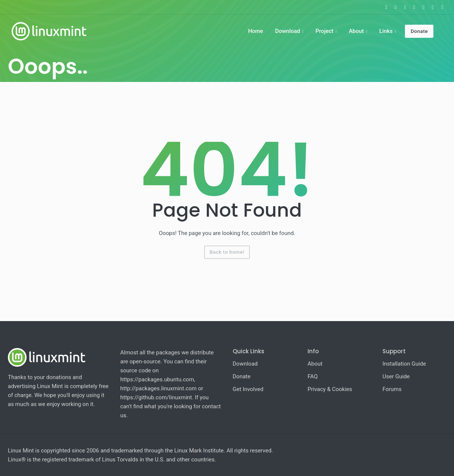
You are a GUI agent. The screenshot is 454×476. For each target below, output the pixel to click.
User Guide (396, 376)
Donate (419, 31)
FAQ (313, 376)
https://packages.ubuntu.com (157, 379)
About (356, 31)
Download (287, 31)
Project (324, 31)
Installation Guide (404, 364)
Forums (392, 389)
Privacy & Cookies (330, 389)
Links (386, 31)
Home (255, 31)
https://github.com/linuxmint (156, 397)
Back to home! (227, 252)
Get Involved (248, 389)
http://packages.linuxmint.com (158, 388)
